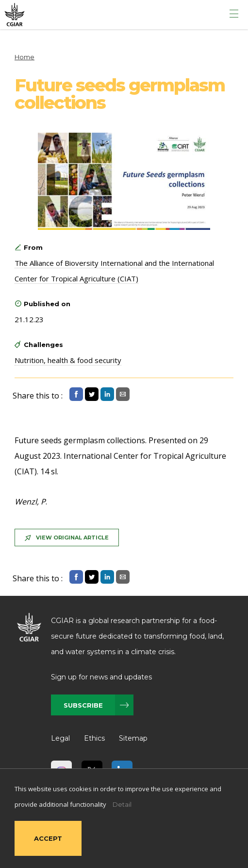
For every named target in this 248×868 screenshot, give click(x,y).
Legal (60, 738)
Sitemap (133, 738)
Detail (122, 804)
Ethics (94, 738)
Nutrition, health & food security (68, 360)
